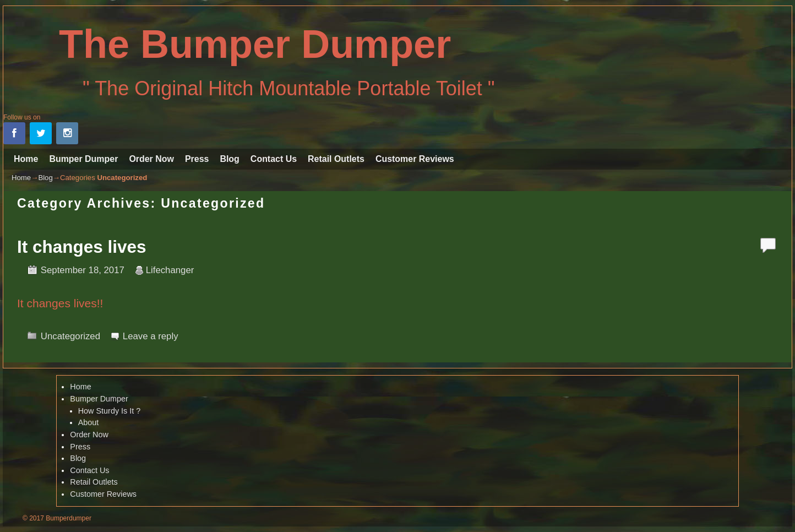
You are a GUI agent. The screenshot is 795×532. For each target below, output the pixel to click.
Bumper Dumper (83, 159)
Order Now (151, 159)
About (89, 422)
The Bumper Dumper (255, 44)
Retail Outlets (336, 159)
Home (26, 159)
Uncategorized (70, 336)
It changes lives (82, 247)
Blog (229, 159)
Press (197, 159)
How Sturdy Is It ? (110, 411)
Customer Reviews (415, 159)
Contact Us (274, 159)
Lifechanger (170, 270)
